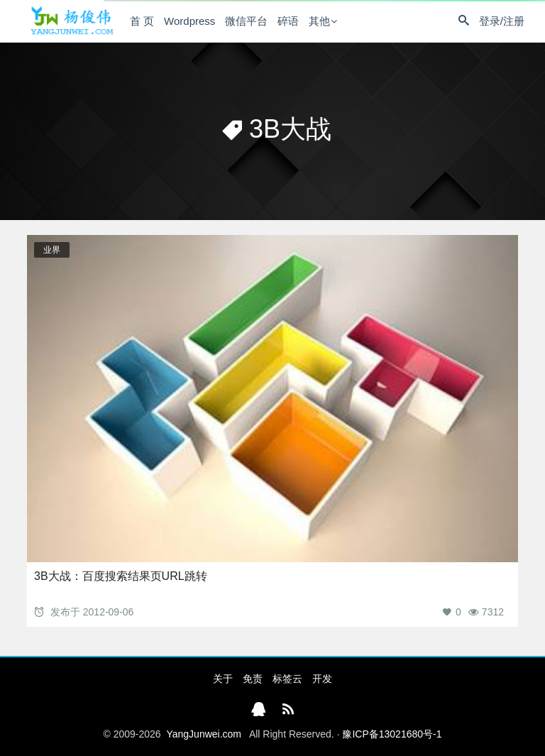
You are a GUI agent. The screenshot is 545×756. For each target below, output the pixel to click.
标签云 (287, 679)
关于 (223, 679)
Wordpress (189, 21)
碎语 (288, 21)
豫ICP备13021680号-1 (392, 734)
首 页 (142, 21)
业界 (52, 250)
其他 (319, 21)
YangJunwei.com (204, 734)
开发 (322, 679)
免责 (253, 679)
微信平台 (246, 21)
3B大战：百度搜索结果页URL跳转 (121, 576)
